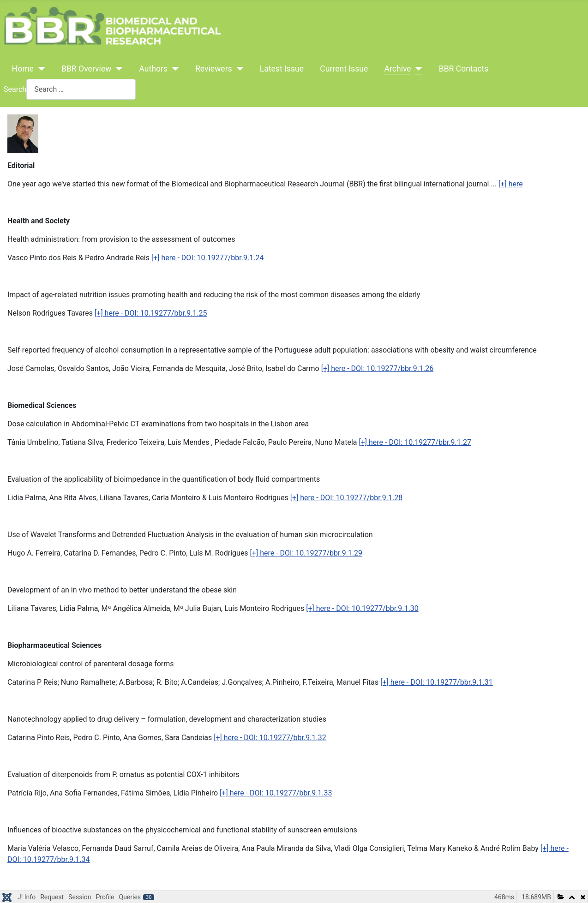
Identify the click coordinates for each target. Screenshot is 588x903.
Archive (397, 69)
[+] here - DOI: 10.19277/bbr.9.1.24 (207, 258)
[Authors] (173, 69)
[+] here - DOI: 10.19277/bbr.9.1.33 (276, 793)
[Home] (39, 69)
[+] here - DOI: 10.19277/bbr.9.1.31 (436, 682)
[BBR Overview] (117, 69)
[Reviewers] (238, 69)
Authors (153, 69)
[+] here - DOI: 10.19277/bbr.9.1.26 (377, 368)
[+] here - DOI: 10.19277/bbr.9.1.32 (270, 738)
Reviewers (214, 69)
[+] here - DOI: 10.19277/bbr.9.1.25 (151, 313)
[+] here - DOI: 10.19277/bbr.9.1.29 (306, 553)
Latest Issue (282, 69)
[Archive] (417, 69)
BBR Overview (86, 69)
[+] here (511, 184)
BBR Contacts (464, 69)
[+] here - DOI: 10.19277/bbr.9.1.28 (346, 498)
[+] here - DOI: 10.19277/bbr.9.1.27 (415, 442)
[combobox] (81, 89)
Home (23, 69)
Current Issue (344, 69)
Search (15, 89)
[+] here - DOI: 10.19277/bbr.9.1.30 (362, 608)
